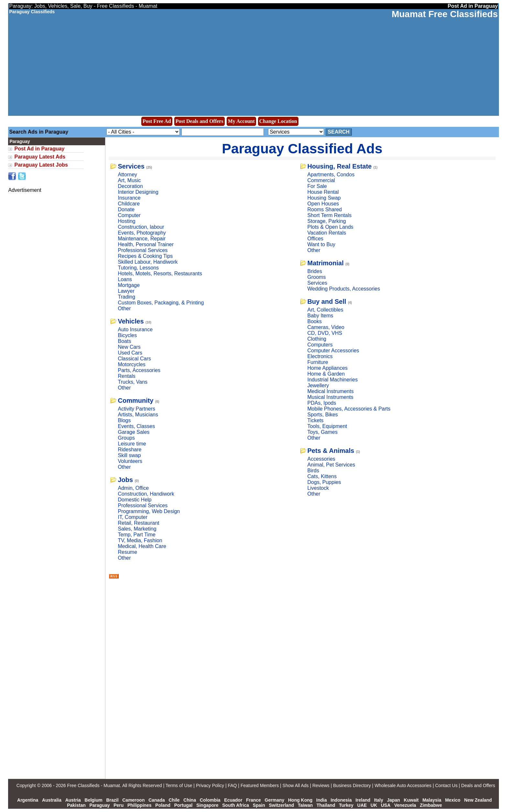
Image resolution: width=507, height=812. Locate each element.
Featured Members (260, 785)
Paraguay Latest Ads (40, 157)
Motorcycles (131, 364)
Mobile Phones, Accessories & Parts (349, 409)
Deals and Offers (478, 785)
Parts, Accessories (139, 370)
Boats (124, 341)
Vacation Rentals (327, 233)
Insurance (129, 198)
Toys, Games (323, 432)
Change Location (278, 121)
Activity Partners (136, 409)
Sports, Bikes (323, 415)
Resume (127, 552)
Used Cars (130, 353)
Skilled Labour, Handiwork (148, 262)
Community (135, 401)
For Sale (317, 186)
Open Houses (323, 204)
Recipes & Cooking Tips (145, 256)
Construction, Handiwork (146, 494)
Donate (126, 209)
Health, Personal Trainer (146, 244)
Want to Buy (322, 244)
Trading (126, 297)
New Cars (129, 347)
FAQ (232, 785)
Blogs (124, 420)
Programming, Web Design (149, 511)
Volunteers (130, 461)
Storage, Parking (327, 221)
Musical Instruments (330, 397)
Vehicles (131, 321)
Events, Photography (142, 233)
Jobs (125, 480)
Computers (320, 345)
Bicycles (127, 335)
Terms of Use (179, 785)
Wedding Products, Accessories (344, 289)
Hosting (126, 221)
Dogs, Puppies (324, 482)
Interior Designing (138, 192)
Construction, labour (141, 227)
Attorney (127, 175)
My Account (241, 121)
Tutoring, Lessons (138, 268)
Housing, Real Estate (340, 166)
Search (339, 132)
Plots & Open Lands (330, 227)
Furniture (318, 362)
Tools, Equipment (327, 426)
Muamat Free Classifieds (445, 14)
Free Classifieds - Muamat (93, 785)
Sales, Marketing (137, 529)
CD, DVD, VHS (325, 333)
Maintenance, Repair (142, 239)
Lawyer (126, 291)
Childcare (129, 204)
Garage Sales (134, 432)
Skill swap (129, 455)
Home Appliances (328, 368)
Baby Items (320, 316)
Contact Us (446, 785)
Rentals (126, 376)
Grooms (317, 277)
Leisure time (132, 444)
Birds (313, 471)
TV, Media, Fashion (140, 540)
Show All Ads (296, 785)
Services (131, 166)
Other (124, 308)
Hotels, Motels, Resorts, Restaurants (160, 274)
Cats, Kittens (322, 476)
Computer (129, 215)
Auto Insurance (135, 329)
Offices (316, 239)
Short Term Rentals (330, 215)
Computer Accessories (333, 351)
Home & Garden (326, 374)
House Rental (323, 192)
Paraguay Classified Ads (302, 148)
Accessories (321, 459)
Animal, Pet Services (331, 465)
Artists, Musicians (138, 415)
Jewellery (318, 385)
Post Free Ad (157, 121)
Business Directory (352, 785)
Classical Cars (134, 359)
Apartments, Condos (331, 175)
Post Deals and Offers (200, 121)
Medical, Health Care (142, 546)
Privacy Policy (210, 785)
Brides (315, 271)
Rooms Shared (325, 209)
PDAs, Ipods (322, 403)
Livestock (318, 488)
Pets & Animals (331, 451)
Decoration (130, 186)
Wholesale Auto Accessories (403, 785)
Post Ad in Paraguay (39, 149)
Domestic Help (135, 500)
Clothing (317, 339)
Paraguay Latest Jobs (41, 165)
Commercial (321, 180)
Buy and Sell (327, 302)
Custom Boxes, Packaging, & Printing (161, 303)
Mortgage (129, 285)
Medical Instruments (331, 391)
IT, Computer (133, 517)
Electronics (320, 356)
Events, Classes (136, 426)
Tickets (316, 420)
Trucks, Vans (133, 382)
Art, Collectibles (325, 310)
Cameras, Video (326, 327)
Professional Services (143, 250)
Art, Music (129, 180)
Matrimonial (326, 263)
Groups (126, 438)
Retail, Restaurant (138, 523)
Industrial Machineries (333, 380)
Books (315, 321)
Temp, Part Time (136, 535)
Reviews (321, 785)
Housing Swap (324, 198)
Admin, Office (133, 488)
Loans (125, 279)
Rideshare (129, 450)
